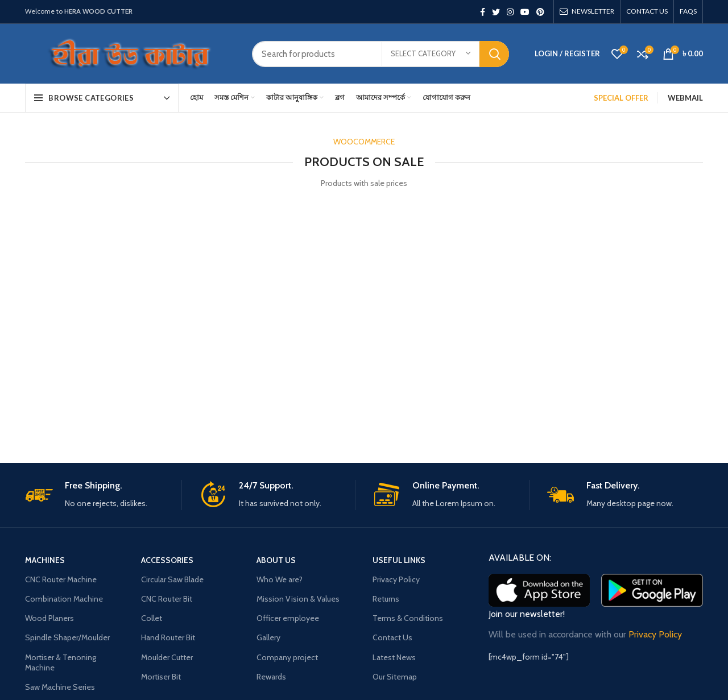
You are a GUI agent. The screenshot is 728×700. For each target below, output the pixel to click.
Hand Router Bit (168, 637)
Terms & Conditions (408, 618)
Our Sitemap (395, 677)
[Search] (380, 54)
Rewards (271, 677)
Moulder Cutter (167, 657)
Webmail (685, 98)
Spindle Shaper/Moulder (67, 637)
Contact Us (392, 637)
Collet (152, 618)
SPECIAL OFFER (621, 98)
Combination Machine (64, 599)
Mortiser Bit (161, 677)
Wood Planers (49, 618)
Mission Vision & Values (298, 599)
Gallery (268, 637)
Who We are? (280, 579)
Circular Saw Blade (172, 579)
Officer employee (288, 618)
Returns (386, 599)
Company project (287, 657)
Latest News (394, 657)
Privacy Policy (396, 579)
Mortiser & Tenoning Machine (61, 662)
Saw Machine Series (60, 687)
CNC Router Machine (61, 579)
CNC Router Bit (167, 599)
